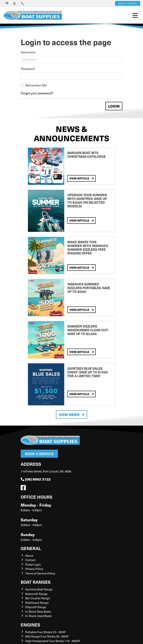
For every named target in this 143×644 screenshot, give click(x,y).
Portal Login (33, 564)
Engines (30, 625)
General (31, 548)
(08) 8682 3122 (36, 479)
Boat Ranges (36, 582)
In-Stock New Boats (38, 612)
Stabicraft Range (36, 594)
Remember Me (36, 85)
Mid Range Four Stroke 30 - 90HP (47, 636)
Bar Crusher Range (38, 598)
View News (71, 414)
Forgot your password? (37, 93)
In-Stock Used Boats (38, 616)
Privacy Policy (34, 569)
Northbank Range (37, 603)
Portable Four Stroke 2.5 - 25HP (45, 632)
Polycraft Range (36, 607)
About (29, 556)
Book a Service (39, 454)
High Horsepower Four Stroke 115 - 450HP (53, 641)
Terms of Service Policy (40, 573)
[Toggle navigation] (135, 15)
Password (28, 69)
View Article (82, 178)
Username (28, 52)
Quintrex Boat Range (39, 589)
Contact (30, 560)
